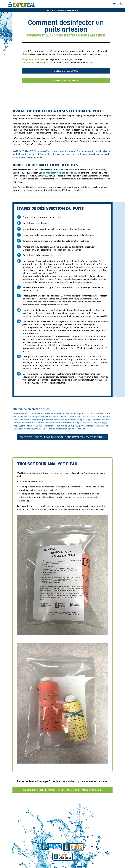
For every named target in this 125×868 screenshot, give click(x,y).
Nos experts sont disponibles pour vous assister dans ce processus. (63, 790)
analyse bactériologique (53, 173)
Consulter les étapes (66, 71)
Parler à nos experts (66, 80)
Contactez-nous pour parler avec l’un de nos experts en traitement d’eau (63, 437)
